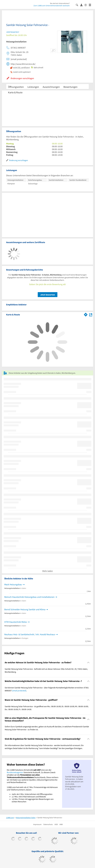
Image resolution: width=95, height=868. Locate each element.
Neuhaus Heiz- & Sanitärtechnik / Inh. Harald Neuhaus (30, 634)
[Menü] (91, 5)
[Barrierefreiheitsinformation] (87, 5)
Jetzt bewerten (48, 295)
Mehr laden (48, 571)
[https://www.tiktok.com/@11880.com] (20, 839)
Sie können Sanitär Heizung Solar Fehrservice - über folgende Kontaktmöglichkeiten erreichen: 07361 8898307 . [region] (47, 689)
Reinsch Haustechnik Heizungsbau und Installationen (29, 597)
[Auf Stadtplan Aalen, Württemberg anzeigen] (91, 314)
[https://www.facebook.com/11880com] (13, 839)
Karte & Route (15, 92)
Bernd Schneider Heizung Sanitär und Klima (25, 609)
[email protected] (19, 691)
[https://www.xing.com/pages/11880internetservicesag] (33, 839)
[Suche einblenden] (78, 5)
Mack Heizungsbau (13, 584)
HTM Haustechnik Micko (16, 622)
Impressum (37, 824)
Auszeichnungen (51, 87)
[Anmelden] (82, 5)
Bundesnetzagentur (15, 772)
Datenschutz (48, 824)
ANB (61, 824)
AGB (56, 824)
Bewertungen (70, 87)
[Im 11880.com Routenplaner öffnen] (86, 314)
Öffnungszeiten (16, 87)
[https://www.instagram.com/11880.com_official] (27, 839)
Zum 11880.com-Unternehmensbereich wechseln (52, 6)
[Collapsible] (88, 662)
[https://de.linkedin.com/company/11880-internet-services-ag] (40, 839)
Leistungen (33, 87)
